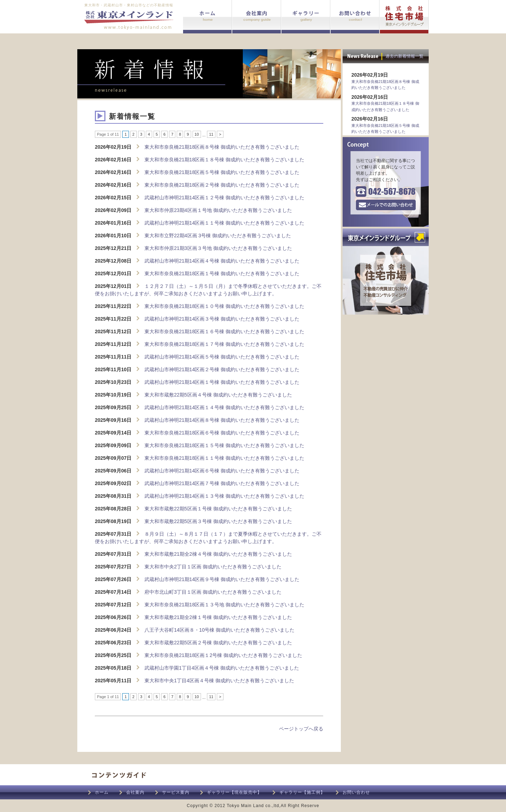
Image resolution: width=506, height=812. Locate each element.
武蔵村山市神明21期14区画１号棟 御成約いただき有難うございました (222, 382)
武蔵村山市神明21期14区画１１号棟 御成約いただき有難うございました (224, 223)
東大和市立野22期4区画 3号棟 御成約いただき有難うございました (218, 236)
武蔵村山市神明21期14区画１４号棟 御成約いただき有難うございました (224, 407)
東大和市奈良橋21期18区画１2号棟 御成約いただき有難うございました (223, 655)
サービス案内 (176, 792)
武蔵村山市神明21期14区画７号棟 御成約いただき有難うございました (222, 483)
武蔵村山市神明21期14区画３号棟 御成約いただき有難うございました (222, 319)
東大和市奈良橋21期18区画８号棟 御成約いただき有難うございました (222, 147)
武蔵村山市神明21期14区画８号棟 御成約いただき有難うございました (222, 420)
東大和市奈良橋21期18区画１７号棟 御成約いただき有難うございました (224, 344)
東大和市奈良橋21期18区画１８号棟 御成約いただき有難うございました (224, 160)
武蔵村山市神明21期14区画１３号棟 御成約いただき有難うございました (224, 496)
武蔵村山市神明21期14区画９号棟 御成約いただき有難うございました (222, 579)
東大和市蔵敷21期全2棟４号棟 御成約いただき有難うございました (218, 554)
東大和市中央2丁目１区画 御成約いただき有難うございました (213, 567)
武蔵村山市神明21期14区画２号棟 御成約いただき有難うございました (222, 369)
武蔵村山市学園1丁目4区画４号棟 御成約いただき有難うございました (222, 668)
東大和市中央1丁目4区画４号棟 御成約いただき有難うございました (219, 681)
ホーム (102, 792)
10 (197, 134)
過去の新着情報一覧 (404, 56)
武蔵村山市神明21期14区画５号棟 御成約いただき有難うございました (222, 357)
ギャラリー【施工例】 (302, 792)
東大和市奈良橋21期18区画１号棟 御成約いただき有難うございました (222, 273)
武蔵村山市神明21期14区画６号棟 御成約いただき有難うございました (222, 471)
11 (211, 134)
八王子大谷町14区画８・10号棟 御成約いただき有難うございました (219, 630)
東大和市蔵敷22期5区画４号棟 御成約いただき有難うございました (218, 395)
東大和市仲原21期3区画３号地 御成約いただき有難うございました (218, 248)
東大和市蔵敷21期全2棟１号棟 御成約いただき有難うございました (218, 617)
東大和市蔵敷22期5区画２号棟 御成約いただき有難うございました (218, 643)
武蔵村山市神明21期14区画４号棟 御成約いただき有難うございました (222, 261)
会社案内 (135, 792)
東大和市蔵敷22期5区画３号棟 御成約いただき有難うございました (218, 521)
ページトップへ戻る (301, 729)
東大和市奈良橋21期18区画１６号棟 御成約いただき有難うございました (224, 331)
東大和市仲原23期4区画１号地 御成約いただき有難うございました (218, 210)
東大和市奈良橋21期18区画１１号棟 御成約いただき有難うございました (224, 458)
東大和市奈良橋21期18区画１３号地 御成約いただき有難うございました (224, 605)
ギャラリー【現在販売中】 (234, 792)
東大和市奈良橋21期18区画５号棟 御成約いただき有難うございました (222, 172)
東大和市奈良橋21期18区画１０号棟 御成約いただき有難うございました (224, 306)
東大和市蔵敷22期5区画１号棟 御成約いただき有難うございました (218, 509)
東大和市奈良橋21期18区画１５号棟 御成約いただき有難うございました (224, 445)
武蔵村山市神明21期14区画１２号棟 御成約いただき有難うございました (224, 198)
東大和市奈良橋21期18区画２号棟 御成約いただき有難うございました (222, 185)
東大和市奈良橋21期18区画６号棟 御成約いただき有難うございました (222, 433)
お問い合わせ (356, 792)
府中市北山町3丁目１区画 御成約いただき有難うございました (213, 592)
